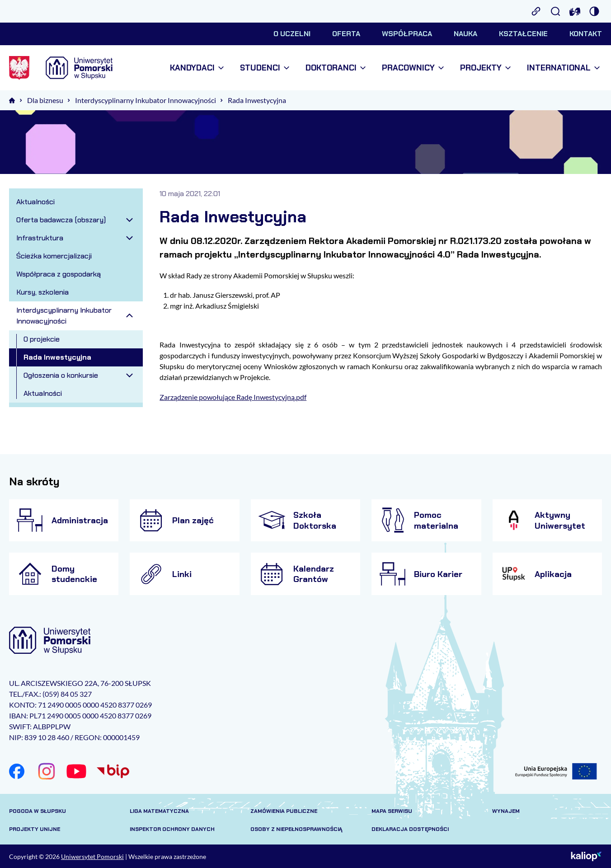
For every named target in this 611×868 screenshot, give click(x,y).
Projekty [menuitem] (485, 68)
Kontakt (586, 34)
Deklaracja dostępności (410, 829)
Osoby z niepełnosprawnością (296, 829)
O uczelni (292, 34)
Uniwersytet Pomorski (92, 856)
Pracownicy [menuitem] (413, 68)
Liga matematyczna (159, 811)
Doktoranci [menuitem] (336, 68)
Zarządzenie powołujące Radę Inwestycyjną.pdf (233, 397)
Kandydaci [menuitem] (197, 68)
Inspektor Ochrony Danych (172, 829)
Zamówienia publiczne (284, 811)
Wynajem (506, 811)
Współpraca (407, 34)
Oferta (346, 34)
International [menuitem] (563, 68)
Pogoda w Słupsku (38, 811)
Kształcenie (523, 34)
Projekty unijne (35, 829)
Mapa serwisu (392, 811)
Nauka (465, 34)
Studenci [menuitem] (265, 68)
